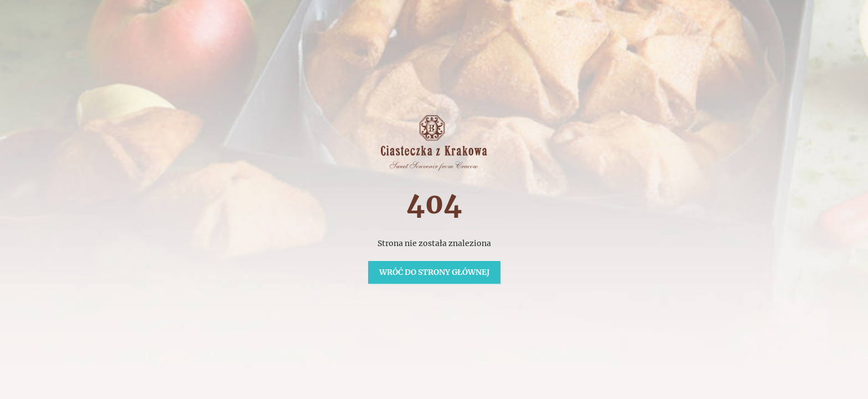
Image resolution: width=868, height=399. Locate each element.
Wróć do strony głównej (434, 272)
